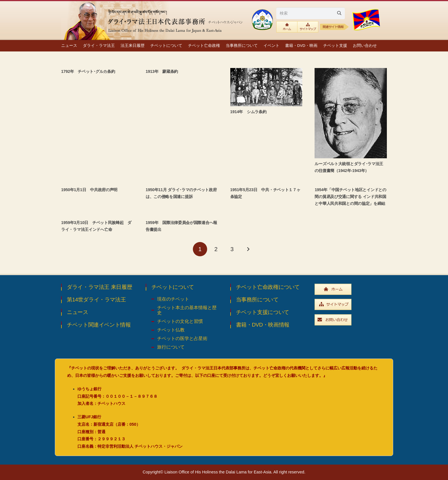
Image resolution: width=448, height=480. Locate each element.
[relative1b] (334, 27)
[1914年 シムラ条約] (266, 87)
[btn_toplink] (287, 27)
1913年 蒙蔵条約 (162, 71)
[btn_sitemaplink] (308, 27)
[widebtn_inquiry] (351, 320)
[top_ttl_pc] (154, 20)
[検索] (311, 13)
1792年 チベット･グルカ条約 (88, 71)
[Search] (339, 13)
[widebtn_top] (351, 289)
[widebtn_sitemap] (351, 304)
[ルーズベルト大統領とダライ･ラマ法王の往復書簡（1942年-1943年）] (351, 113)
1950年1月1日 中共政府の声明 (89, 190)
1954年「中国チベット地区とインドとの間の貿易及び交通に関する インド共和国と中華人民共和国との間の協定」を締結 (350, 197)
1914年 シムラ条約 (248, 112)
